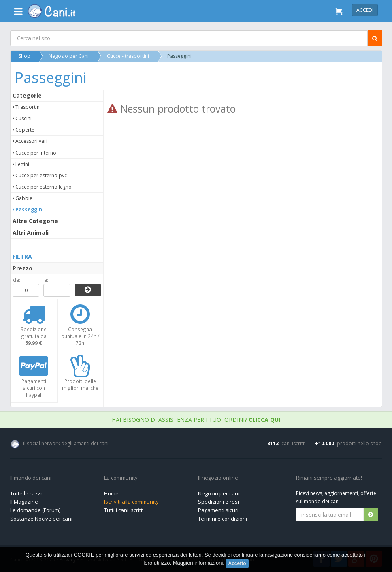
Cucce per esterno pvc (40, 175)
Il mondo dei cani (31, 478)
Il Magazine (24, 502)
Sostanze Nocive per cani (41, 519)
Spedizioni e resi (218, 502)
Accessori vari (30, 141)
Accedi (365, 10)
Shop (24, 56)
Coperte (23, 130)
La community (121, 478)
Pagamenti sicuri (218, 510)
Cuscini (22, 118)
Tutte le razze (27, 493)
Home (111, 493)
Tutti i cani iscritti (124, 510)
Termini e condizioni (223, 519)
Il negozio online (218, 478)
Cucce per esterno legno (42, 187)
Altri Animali (31, 233)
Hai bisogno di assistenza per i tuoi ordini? (196, 420)
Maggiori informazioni (198, 563)
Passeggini (28, 209)
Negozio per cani (219, 493)
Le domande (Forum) (35, 510)
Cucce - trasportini (128, 56)
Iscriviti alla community (131, 502)
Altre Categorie (35, 221)
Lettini (21, 164)
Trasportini (27, 107)
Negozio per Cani (69, 56)
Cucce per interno (34, 153)
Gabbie (22, 198)
